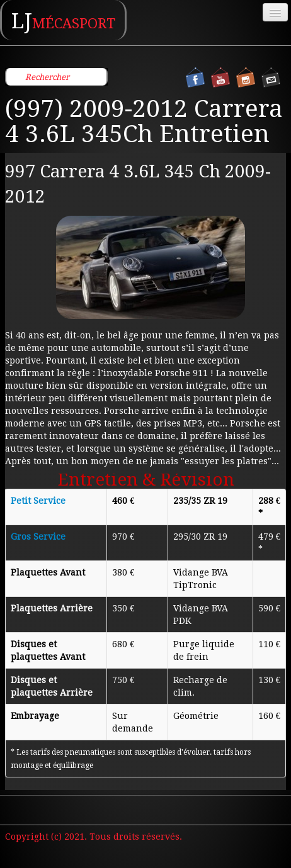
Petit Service (38, 501)
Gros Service (38, 537)
